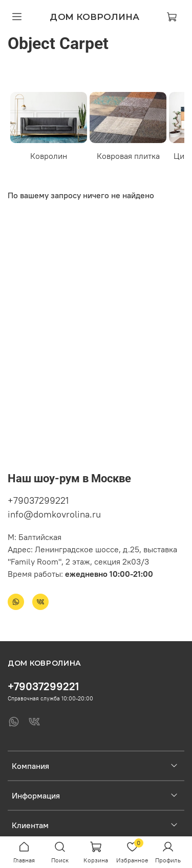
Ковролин (49, 156)
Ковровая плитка (128, 156)
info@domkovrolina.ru (54, 514)
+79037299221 (38, 500)
